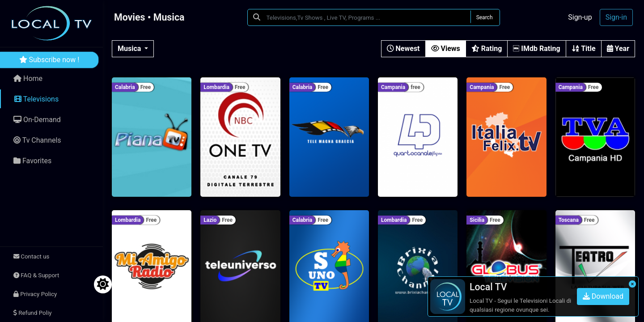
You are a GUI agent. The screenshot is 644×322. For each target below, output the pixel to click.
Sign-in (616, 17)
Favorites (32, 161)
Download (603, 296)
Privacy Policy (35, 294)
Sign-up (580, 17)
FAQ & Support (36, 275)
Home (28, 78)
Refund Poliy (32, 313)
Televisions (36, 99)
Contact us (31, 256)
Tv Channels (37, 140)
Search (485, 17)
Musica (130, 49)
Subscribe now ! (49, 60)
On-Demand (37, 120)
